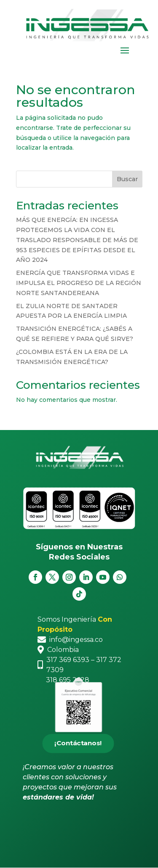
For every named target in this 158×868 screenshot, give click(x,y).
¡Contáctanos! (78, 744)
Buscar (127, 179)
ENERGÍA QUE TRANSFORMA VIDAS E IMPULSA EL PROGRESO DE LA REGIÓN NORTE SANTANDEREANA (79, 283)
